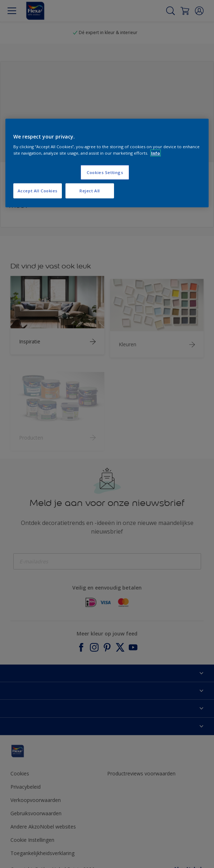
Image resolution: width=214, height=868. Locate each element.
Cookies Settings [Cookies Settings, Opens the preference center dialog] (105, 172)
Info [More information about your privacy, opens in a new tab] (156, 153)
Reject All (90, 191)
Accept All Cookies (38, 191)
